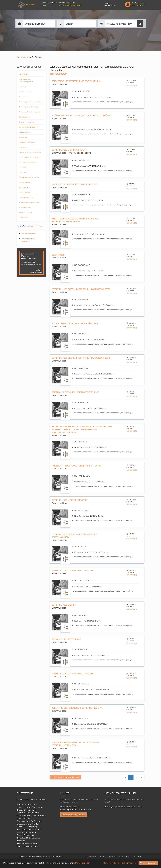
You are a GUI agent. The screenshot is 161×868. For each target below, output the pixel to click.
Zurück (24, 74)
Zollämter (24, 217)
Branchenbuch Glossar (74, 815)
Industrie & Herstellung (29, 829)
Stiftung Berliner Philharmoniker (81, 289)
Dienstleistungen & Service (31, 815)
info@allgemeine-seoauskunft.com (125, 807)
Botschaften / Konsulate (30, 112)
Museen (23, 167)
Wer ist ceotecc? (28, 234)
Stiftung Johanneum (70, 150)
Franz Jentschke (67, 639)
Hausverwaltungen (28, 142)
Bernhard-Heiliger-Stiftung (76, 392)
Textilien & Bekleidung (28, 838)
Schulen (23, 172)
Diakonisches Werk (28, 122)
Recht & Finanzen (26, 832)
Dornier (59, 255)
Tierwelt (21, 841)
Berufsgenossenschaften (30, 102)
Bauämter (24, 97)
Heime (22, 147)
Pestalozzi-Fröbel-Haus (73, 570)
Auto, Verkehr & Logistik (30, 807)
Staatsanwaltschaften (29, 177)
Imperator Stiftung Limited (75, 184)
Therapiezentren (27, 197)
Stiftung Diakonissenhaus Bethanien (75, 536)
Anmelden (137, 5)
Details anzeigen (83, 863)
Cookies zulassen (148, 863)
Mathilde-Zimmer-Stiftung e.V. (77, 708)
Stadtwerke (25, 182)
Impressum (91, 856)
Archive (23, 87)
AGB (102, 856)
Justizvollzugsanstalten (30, 152)
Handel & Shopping (27, 827)
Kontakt (139, 856)
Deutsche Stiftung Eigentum (76, 81)
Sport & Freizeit (25, 835)
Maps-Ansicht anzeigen (71, 5)
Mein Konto (138, 3)
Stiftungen (24, 187)
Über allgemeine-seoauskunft (28, 240)
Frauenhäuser (25, 132)
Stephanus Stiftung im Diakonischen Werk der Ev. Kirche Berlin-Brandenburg (83, 429)
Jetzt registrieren (110, 4)
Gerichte (23, 137)
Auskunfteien (25, 92)
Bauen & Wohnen (26, 810)
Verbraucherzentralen (29, 202)
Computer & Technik (28, 813)
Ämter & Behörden (27, 804)
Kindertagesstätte (28, 162)
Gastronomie (24, 818)
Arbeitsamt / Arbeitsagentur (26, 80)
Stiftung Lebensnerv (70, 500)
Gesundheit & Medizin (28, 824)
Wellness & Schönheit (29, 846)
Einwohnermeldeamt (28, 127)
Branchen (25, 57)
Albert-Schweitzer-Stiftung (77, 466)
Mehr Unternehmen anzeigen (65, 777)
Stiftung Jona (64, 605)
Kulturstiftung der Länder (75, 323)
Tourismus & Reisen (27, 843)
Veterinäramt (25, 207)
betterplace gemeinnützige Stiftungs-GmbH (76, 220)
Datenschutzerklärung (120, 856)
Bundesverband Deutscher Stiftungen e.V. (75, 744)
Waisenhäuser (26, 212)
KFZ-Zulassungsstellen (30, 157)
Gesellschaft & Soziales (30, 821)
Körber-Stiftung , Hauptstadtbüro (82, 116)
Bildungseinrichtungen (29, 107)
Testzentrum (25, 192)
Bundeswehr (25, 117)
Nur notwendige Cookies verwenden (120, 863)
